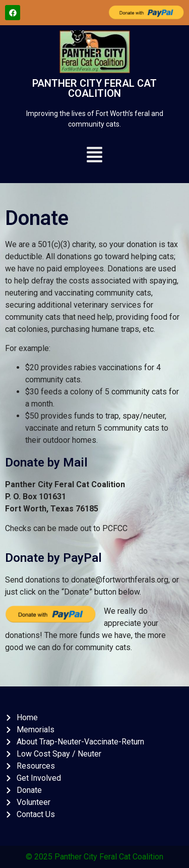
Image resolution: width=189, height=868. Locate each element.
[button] (95, 156)
